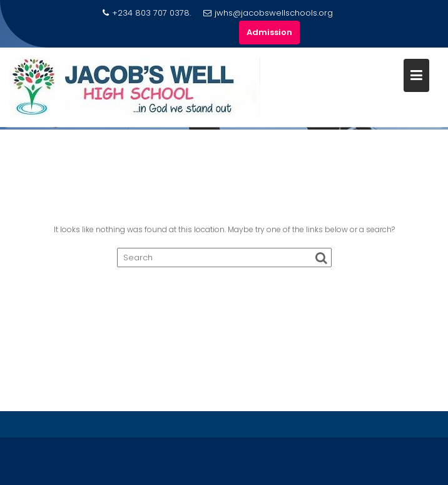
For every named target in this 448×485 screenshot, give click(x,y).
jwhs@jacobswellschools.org (268, 13)
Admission (269, 32)
